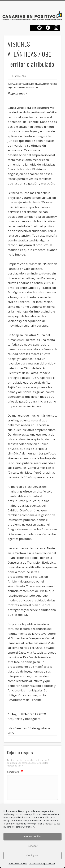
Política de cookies (18, 864)
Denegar (33, 846)
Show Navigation (57, 7)
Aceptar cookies (32, 836)
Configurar (32, 855)
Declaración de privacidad (42, 864)
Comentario (15, 771)
